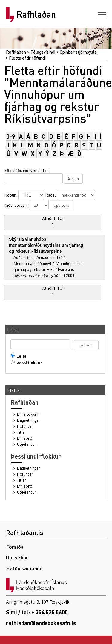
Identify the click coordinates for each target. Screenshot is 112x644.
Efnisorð (25, 438)
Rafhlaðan (36, 14)
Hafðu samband (24, 568)
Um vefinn (17, 557)
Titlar (22, 432)
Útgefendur (27, 444)
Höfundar (25, 426)
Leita (20, 356)
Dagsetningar (29, 420)
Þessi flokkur (28, 362)
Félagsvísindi (43, 52)
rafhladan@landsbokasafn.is (41, 623)
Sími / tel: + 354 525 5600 (37, 612)
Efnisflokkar (28, 414)
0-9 (11, 136)
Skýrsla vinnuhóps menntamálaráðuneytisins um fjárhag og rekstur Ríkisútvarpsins (46, 245)
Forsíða (15, 546)
